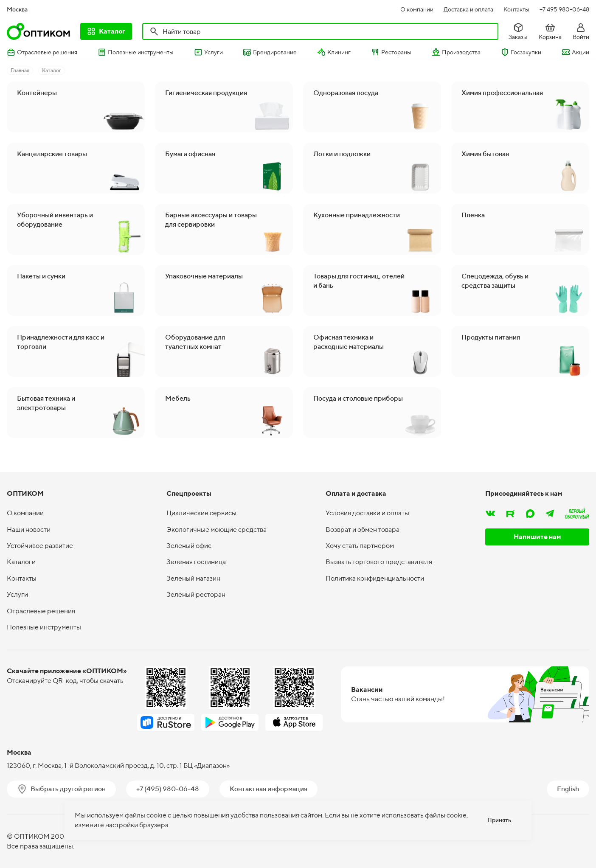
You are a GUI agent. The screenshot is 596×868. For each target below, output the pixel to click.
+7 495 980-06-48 (564, 9)
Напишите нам (537, 537)
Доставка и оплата (468, 9)
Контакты (516, 9)
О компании (417, 9)
